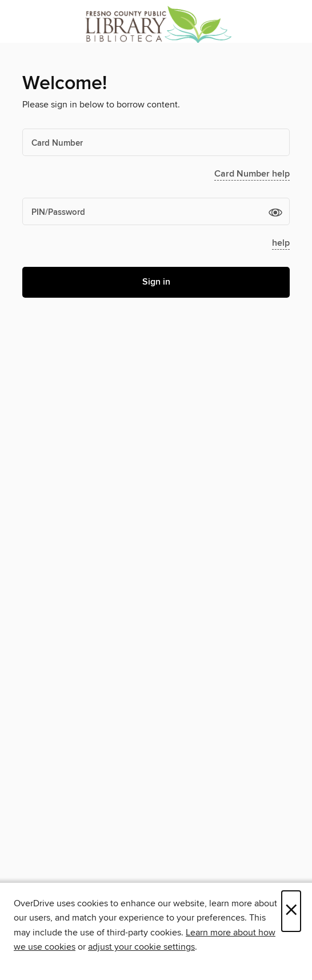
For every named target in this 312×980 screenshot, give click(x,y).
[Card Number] (156, 142)
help (281, 243)
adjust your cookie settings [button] (141, 947)
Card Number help (252, 174)
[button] (275, 212)
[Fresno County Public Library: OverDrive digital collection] (156, 24)
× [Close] (291, 911)
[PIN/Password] (156, 211)
